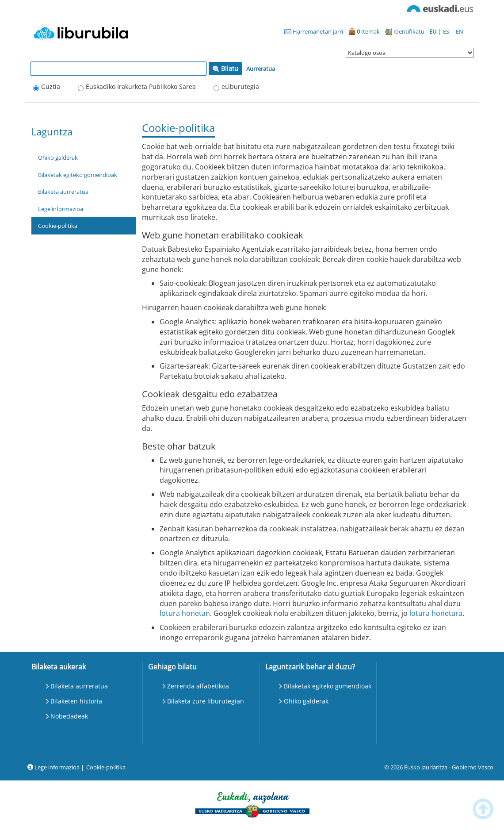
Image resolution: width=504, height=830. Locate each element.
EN (460, 31)
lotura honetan (185, 613)
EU (433, 31)
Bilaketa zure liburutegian (206, 701)
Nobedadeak (69, 716)
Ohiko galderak (58, 158)
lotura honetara (436, 613)
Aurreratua (261, 69)
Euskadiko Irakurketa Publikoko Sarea (141, 86)
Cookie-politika (58, 226)
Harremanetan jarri (314, 31)
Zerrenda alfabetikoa (198, 686)
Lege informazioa (61, 209)
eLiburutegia (240, 86)
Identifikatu (405, 31)
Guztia (51, 86)
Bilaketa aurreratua (63, 192)
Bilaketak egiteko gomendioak (78, 175)
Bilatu (225, 68)
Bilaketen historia (76, 701)
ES (447, 31)
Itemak (364, 31)
